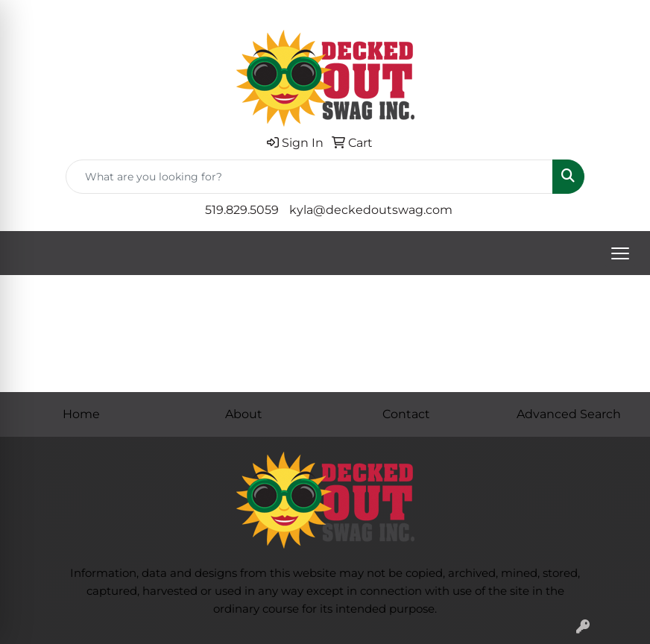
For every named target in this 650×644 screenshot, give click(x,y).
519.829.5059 (242, 210)
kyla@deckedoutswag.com (371, 210)
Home (81, 414)
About (244, 414)
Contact (406, 414)
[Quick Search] (309, 177)
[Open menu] (620, 253)
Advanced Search (569, 414)
